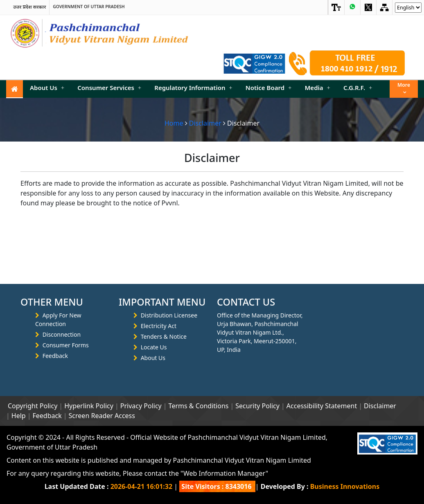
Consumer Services (109, 88)
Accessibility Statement (322, 406)
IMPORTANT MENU (162, 302)
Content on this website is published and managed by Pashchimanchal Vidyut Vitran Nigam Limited (159, 460)
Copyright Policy (33, 406)
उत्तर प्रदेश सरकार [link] (29, 7)
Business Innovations (345, 486)
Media (317, 88)
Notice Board (269, 88)
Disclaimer (205, 123)
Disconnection (62, 334)
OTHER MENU (52, 302)
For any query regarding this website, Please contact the (137, 473)
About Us (47, 88)
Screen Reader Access (102, 416)
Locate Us (154, 347)
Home (174, 123)
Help (19, 416)
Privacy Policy (141, 406)
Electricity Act (159, 326)
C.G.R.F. (358, 88)
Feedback (55, 356)
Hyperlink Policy (89, 406)
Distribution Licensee (169, 315)
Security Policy (257, 406)
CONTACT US (246, 302)
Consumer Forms (66, 345)
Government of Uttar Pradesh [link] (89, 7)
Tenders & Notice (164, 336)
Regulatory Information (193, 88)
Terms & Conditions (199, 406)
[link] (336, 7)
